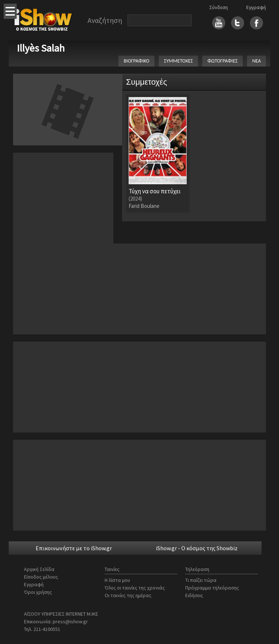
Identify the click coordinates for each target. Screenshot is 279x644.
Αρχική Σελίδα (39, 569)
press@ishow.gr (70, 621)
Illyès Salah (41, 48)
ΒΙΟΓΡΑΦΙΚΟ (136, 61)
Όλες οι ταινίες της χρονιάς (135, 588)
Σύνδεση (219, 7)
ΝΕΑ (256, 61)
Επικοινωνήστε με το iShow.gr (74, 548)
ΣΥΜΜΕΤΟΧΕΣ (178, 61)
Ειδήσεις (194, 595)
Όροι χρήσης (38, 592)
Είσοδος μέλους (41, 577)
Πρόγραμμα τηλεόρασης (212, 588)
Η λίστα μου (117, 580)
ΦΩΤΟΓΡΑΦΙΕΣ (223, 61)
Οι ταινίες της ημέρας (128, 595)
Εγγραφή (256, 7)
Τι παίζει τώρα (201, 580)
